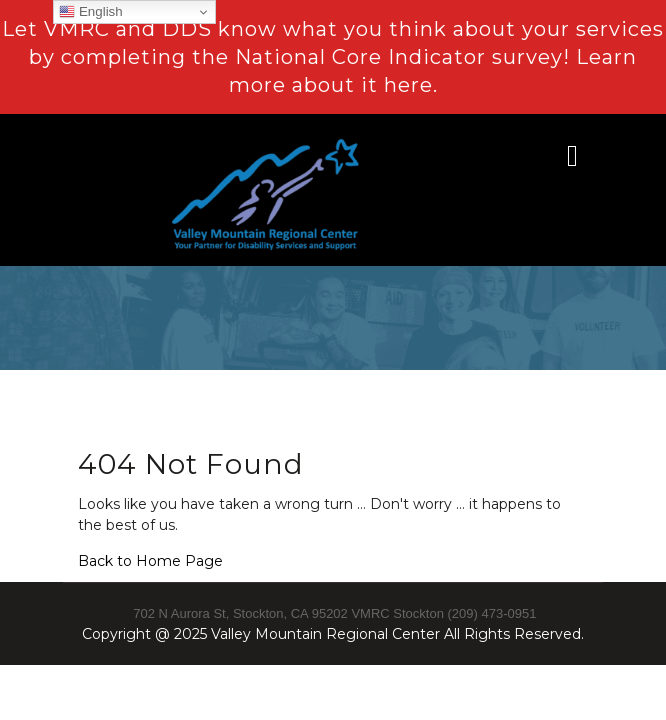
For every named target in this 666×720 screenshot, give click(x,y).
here (408, 85)
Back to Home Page (150, 561)
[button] (535, 155)
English (90, 12)
